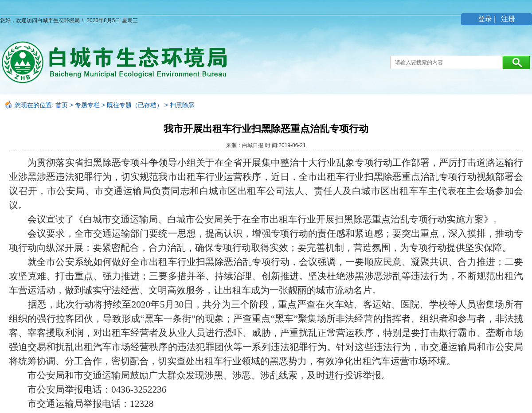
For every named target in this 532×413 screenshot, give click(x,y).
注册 (507, 19)
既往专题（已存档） (135, 105)
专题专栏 (87, 105)
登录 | (488, 19)
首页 (62, 105)
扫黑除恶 (182, 105)
